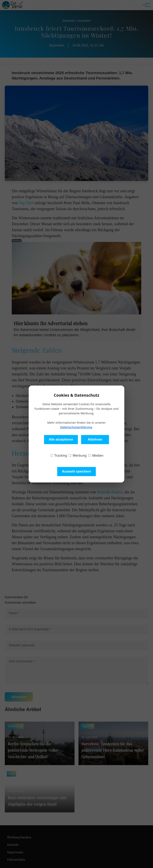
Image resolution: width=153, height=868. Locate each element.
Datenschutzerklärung (76, 427)
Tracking (59, 455)
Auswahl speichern (76, 471)
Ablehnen (95, 439)
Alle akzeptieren (61, 439)
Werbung (78, 455)
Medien (96, 455)
